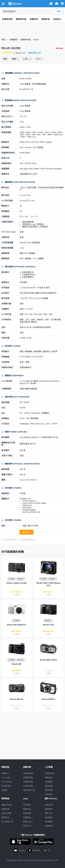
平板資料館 (28, 786)
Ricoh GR (17, 664)
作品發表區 (6, 786)
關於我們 (49, 805)
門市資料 (27, 805)
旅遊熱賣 (5, 809)
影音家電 (49, 790)
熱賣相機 (27, 813)
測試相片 (57, 19)
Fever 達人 (6, 778)
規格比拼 (27, 532)
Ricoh (36, 40)
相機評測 (34, 19)
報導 (15, 59)
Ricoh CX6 (48, 625)
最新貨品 (27, 809)
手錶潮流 (49, 794)
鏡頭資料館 (21, 19)
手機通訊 (49, 782)
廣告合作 (49, 813)
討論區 (4, 790)
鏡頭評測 (46, 19)
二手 (39, 59)
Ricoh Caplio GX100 (17, 583)
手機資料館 (28, 782)
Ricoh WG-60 (17, 699)
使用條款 (49, 822)
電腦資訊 (49, 786)
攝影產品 (49, 778)
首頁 (3, 40)
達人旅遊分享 (7, 822)
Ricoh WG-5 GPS (48, 660)
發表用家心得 (34, 53)
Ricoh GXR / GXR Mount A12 (48, 584)
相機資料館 (7, 19)
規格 (5, 59)
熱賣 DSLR (28, 822)
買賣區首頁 (50, 773)
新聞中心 (5, 773)
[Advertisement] (32, 736)
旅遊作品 (5, 817)
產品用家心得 (29, 790)
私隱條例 (49, 826)
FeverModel (7, 782)
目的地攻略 (6, 813)
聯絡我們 (49, 809)
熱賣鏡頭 (27, 817)
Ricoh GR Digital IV (17, 625)
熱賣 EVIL (27, 826)
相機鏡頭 (14, 40)
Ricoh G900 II (48, 699)
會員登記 (49, 817)
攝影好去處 (6, 805)
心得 (27, 59)
